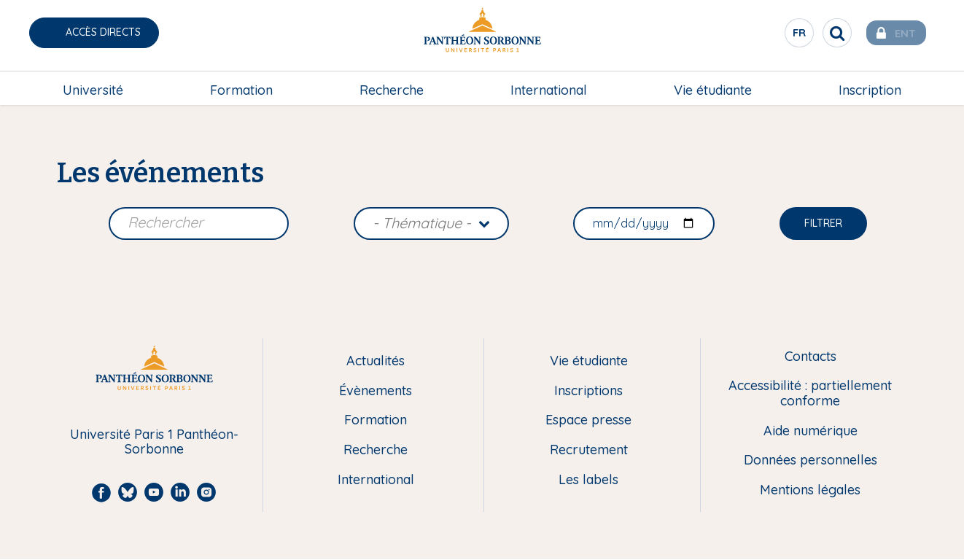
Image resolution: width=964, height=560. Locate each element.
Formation (241, 85)
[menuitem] (93, 85)
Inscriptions (588, 391)
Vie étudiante (713, 85)
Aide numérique (811, 431)
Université (93, 85)
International (549, 85)
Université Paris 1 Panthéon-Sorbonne (154, 442)
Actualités (376, 361)
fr (785, 36)
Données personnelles (811, 460)
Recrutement (589, 450)
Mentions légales (810, 490)
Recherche (392, 85)
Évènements (376, 391)
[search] (823, 33)
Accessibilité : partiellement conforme (810, 393)
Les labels (588, 480)
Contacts (811, 357)
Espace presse (588, 420)
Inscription (870, 85)
